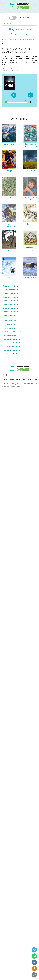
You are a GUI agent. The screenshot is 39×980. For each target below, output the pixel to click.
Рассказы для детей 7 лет (12, 343)
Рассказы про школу (10, 328)
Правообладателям (8, 379)
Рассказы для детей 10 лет (13, 354)
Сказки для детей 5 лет (11, 297)
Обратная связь (21, 379)
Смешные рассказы (10, 321)
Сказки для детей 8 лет (11, 308)
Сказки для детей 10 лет (12, 315)
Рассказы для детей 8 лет (12, 346)
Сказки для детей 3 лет (11, 290)
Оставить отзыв (32, 379)
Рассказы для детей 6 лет (12, 339)
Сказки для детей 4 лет (11, 293)
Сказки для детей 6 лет (11, 301)
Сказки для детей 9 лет (11, 312)
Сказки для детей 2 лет (11, 286)
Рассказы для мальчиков (12, 332)
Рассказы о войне (9, 335)
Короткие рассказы (10, 324)
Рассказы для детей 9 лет (12, 350)
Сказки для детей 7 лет (11, 304)
